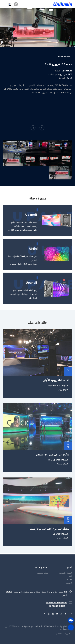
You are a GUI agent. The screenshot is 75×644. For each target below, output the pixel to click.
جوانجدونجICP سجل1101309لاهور (19, 634)
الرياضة (69, 590)
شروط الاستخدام (63, 641)
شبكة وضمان (43, 580)
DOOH (69, 587)
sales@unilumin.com (56, 610)
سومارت (64, 637)
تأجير (70, 584)
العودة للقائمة (64, 57)
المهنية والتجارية (66, 580)
